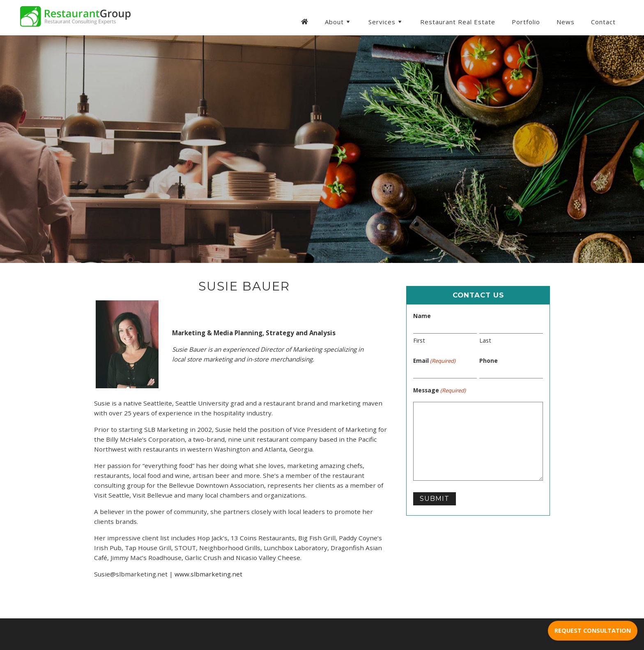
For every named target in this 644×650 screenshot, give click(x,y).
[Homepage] (305, 21)
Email (434, 361)
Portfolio (526, 22)
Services (386, 22)
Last (485, 340)
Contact (603, 22)
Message (439, 390)
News (566, 22)
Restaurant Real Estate (458, 22)
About (338, 22)
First (419, 340)
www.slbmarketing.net (208, 574)
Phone (489, 361)
